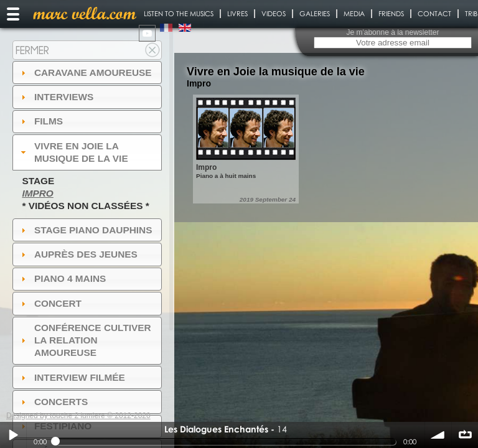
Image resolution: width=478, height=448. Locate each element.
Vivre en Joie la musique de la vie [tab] (73, 152)
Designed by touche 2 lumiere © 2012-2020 (78, 416)
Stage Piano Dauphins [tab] (85, 230)
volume (438, 435)
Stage (38, 181)
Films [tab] (40, 121)
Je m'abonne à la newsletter (392, 32)
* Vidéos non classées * (85, 206)
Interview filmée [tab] (72, 377)
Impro (37, 193)
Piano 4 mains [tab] (62, 278)
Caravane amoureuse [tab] (85, 72)
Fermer (32, 50)
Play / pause (13, 435)
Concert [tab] (50, 303)
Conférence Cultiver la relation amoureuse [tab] (85, 340)
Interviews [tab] (56, 97)
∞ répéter (465, 435)
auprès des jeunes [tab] (78, 254)
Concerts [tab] (53, 402)
